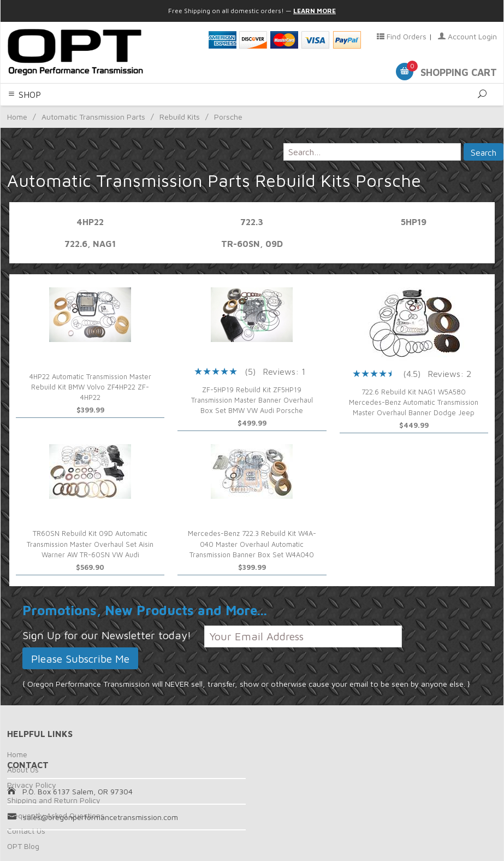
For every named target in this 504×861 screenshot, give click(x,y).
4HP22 (90, 222)
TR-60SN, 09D (252, 244)
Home (17, 754)
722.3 (252, 222)
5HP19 (414, 222)
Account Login (467, 36)
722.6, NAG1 (90, 244)
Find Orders (402, 36)
